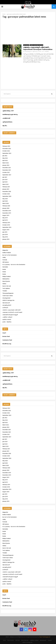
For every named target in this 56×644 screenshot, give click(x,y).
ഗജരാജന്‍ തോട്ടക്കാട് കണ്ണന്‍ (10, 315)
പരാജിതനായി (6, 118)
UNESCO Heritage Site (8, 300)
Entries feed (6, 336)
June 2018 (5, 234)
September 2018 (7, 227)
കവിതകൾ (5, 308)
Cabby (4, 257)
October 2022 (6, 151)
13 (43, 51)
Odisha (4, 284)
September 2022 (7, 153)
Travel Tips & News (8, 296)
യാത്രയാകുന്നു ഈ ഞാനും (10, 114)
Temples (5, 291)
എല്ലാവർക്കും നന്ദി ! (8, 111)
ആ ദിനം (5, 126)
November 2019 (7, 213)
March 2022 (6, 163)
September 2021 (7, 175)
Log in (4, 333)
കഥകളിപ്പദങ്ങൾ (7, 305)
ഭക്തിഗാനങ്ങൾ (7, 319)
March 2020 (6, 203)
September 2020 (7, 196)
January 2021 (6, 189)
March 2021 (6, 184)
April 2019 (5, 220)
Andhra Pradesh (7, 253)
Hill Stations (6, 262)
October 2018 (6, 225)
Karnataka (5, 267)
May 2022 (5, 158)
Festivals (5, 260)
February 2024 (6, 146)
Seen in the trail (7, 286)
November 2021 (7, 170)
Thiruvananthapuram (8, 293)
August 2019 (6, 215)
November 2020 (7, 191)
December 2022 (7, 149)
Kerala (4, 269)
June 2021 (5, 180)
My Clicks (18, 640)
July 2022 (5, 156)
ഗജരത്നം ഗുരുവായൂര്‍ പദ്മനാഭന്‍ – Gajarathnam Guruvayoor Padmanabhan (38, 48)
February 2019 (6, 223)
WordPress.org (7, 344)
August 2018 (6, 230)
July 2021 (5, 177)
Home (4, 640)
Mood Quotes (6, 281)
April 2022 (5, 160)
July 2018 (5, 232)
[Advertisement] (28, 31)
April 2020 (5, 201)
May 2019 (5, 218)
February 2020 (6, 206)
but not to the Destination (10, 255)
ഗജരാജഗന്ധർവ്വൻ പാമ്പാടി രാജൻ (12, 312)
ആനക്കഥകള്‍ (26, 45)
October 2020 (6, 194)
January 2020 (6, 208)
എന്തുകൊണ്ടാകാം (7, 122)
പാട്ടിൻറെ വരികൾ (7, 317)
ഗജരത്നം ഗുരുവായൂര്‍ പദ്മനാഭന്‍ (36, 45)
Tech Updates (6, 288)
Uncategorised (6, 298)
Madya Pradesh (7, 276)
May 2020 (5, 199)
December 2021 (7, 168)
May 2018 (5, 237)
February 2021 (6, 187)
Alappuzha (5, 250)
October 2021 (6, 172)
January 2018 (6, 239)
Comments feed (7, 340)
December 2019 (7, 211)
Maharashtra (6, 279)
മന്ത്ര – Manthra (7, 322)
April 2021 (5, 182)
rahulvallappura (28, 51)
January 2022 (6, 165)
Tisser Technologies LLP (45, 637)
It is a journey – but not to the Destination (14, 264)
